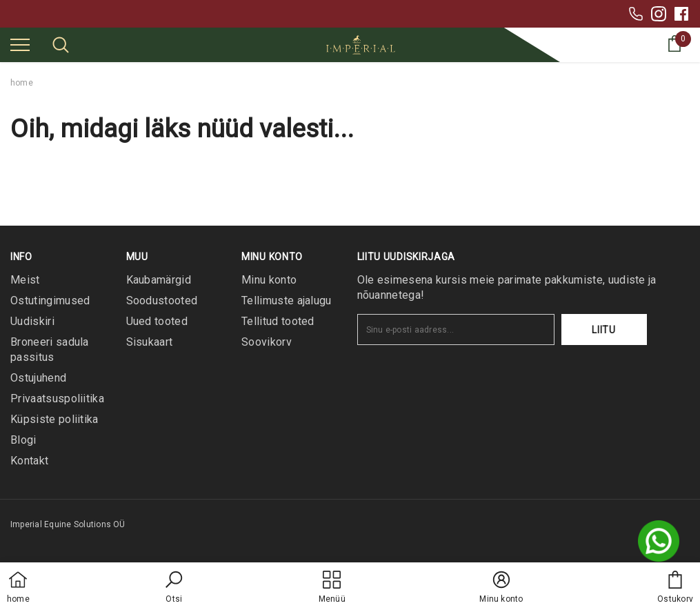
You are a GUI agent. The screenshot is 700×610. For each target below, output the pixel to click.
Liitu (604, 330)
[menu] (20, 44)
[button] (174, 588)
